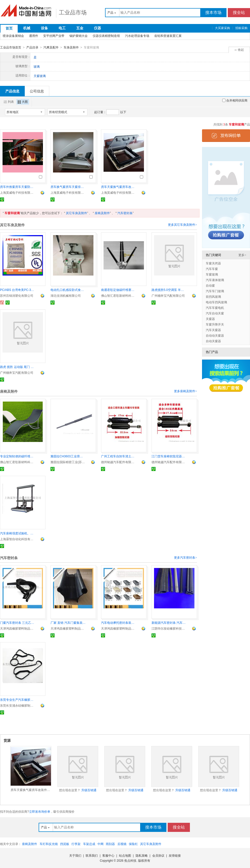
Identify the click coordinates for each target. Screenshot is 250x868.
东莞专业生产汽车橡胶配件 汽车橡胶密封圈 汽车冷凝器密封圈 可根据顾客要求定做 (18, 700)
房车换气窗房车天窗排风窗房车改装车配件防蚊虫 (68, 187)
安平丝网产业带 (54, 36)
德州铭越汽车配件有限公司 (119, 462)
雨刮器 (110, 844)
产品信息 (12, 91)
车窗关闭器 (213, 263)
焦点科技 (130, 860)
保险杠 (133, 844)
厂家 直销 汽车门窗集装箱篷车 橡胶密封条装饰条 (68, 623)
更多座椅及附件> (185, 391)
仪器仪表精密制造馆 (106, 36)
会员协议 (158, 855)
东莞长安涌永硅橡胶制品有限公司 (18, 705)
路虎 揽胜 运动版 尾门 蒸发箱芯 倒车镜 (18, 367)
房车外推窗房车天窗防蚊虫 (18, 187)
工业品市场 (73, 13)
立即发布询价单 (40, 811)
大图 (23, 102)
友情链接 (175, 855)
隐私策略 (142, 855)
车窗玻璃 (212, 274)
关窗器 (210, 319)
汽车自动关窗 (215, 313)
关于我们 (75, 855)
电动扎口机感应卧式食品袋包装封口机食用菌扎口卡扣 (68, 290)
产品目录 (32, 47)
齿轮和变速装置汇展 (168, 36)
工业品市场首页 (11, 47)
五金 (80, 28)
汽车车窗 (212, 269)
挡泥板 (65, 844)
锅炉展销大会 (79, 36)
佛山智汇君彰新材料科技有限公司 (119, 295)
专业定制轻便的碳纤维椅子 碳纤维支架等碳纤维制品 (18, 456)
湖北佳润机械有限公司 (66, 295)
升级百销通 (89, 790)
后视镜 (122, 844)
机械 (27, 28)
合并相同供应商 (235, 100)
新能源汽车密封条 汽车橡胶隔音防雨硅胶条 (169, 623)
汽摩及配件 (51, 47)
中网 (101, 844)
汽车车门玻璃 (215, 291)
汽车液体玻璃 (215, 280)
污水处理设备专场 (137, 36)
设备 (44, 28)
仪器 (97, 28)
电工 (62, 28)
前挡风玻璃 (213, 296)
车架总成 (89, 844)
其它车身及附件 (77, 213)
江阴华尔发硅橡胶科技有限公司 (169, 628)
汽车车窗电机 (215, 308)
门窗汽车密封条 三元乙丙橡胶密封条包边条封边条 (18, 623)
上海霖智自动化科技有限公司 (18, 539)
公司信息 (37, 91)
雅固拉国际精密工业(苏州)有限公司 (68, 462)
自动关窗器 (213, 341)
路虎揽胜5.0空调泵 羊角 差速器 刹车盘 (169, 290)
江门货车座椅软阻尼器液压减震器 (169, 456)
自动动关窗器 (215, 335)
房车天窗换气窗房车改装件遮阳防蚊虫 (119, 187)
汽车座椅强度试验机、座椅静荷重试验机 (18, 533)
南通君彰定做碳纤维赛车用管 (119, 290)
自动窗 (210, 285)
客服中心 (108, 855)
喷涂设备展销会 (13, 36)
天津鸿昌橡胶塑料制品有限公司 (18, 628)
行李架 (76, 844)
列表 (9, 102)
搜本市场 (213, 13)
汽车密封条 (125, 213)
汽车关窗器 (213, 330)
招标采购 (241, 28)
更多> (242, 255)
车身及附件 (71, 47)
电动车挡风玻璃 (216, 302)
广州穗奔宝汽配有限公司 (168, 295)
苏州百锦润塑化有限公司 (17, 295)
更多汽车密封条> (185, 557)
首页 (9, 28)
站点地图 (125, 855)
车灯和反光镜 (49, 844)
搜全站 (239, 13)
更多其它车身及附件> (182, 225)
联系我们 (92, 855)
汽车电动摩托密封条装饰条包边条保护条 (119, 623)
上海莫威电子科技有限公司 (18, 192)
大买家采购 (222, 28)
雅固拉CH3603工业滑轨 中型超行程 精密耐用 (68, 456)
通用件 (34, 36)
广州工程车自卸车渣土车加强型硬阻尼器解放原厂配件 (119, 456)
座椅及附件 (102, 213)
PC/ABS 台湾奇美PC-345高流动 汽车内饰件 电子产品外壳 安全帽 (18, 290)
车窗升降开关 (215, 324)
